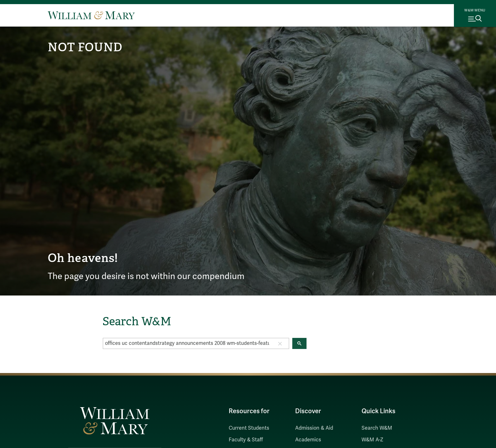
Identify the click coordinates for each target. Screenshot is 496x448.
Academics (308, 440)
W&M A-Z (372, 440)
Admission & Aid (314, 428)
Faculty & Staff (246, 440)
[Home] (91, 15)
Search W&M (377, 428)
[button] (280, 343)
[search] (187, 343)
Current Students (249, 428)
